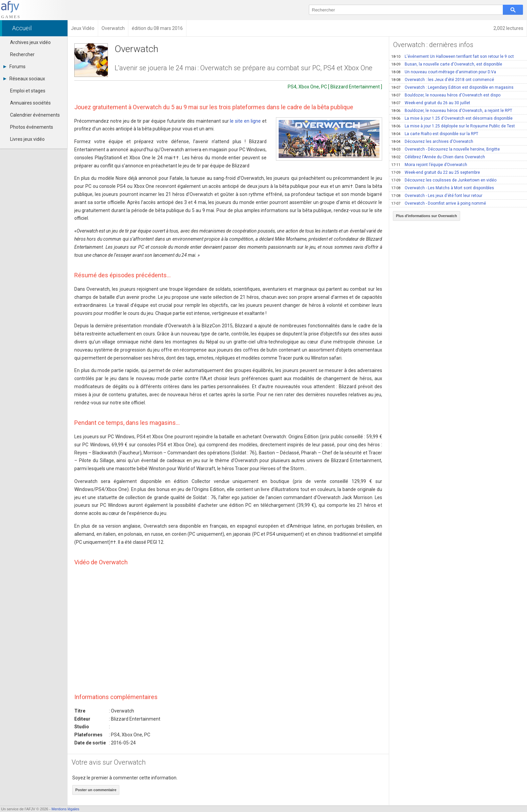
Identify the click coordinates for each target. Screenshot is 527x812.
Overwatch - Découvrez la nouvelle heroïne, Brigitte (445, 149)
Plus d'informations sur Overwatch (427, 216)
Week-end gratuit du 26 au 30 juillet (431, 103)
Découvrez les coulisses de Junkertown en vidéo (444, 180)
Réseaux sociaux (24, 79)
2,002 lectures (508, 28)
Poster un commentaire (96, 790)
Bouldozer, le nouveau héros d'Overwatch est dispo (446, 95)
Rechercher (22, 54)
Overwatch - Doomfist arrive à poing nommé (439, 203)
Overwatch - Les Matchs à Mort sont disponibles (443, 188)
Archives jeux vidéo (30, 42)
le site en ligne (245, 121)
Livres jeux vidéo (27, 139)
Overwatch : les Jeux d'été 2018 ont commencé (443, 80)
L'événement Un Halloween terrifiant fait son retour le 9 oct (453, 56)
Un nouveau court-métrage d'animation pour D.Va (444, 72)
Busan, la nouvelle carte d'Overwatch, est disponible (447, 64)
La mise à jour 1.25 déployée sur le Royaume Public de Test (453, 126)
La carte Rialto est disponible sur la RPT (435, 134)
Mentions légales (65, 809)
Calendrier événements (35, 115)
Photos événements (32, 127)
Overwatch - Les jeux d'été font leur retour (437, 196)
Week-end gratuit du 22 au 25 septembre (436, 172)
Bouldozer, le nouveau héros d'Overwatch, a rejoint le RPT (452, 111)
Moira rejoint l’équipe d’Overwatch (429, 165)
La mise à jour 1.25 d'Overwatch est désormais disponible (452, 118)
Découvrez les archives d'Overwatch (432, 141)
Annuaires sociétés (30, 103)
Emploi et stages (28, 91)
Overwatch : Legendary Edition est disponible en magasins (452, 87)
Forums (14, 67)
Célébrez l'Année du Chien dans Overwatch (438, 157)
